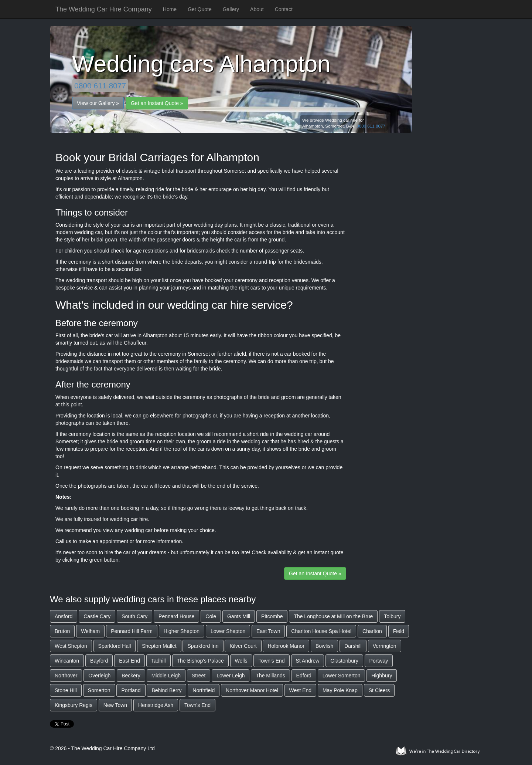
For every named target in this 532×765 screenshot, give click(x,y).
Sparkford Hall (115, 646)
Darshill (353, 646)
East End (129, 661)
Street (199, 676)
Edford (304, 676)
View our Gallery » (98, 103)
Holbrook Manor (286, 646)
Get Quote (200, 9)
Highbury (382, 676)
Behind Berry (166, 690)
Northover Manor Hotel (252, 690)
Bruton (62, 631)
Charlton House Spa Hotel (321, 631)
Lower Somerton (342, 676)
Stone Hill (66, 690)
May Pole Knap (340, 690)
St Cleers (379, 690)
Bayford (99, 661)
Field (399, 631)
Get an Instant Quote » (157, 103)
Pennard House (176, 616)
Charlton (372, 631)
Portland (131, 690)
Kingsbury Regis (74, 705)
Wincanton (67, 661)
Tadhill (158, 661)
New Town (115, 705)
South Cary (134, 616)
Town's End (271, 661)
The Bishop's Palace (200, 661)
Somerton (99, 690)
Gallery (231, 9)
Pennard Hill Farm (132, 631)
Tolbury (392, 616)
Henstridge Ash (156, 705)
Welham (90, 631)
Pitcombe (272, 616)
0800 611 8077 (100, 86)
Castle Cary (97, 616)
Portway (379, 661)
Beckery (131, 676)
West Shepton (71, 646)
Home (170, 9)
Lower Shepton (228, 631)
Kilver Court (243, 646)
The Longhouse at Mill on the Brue (333, 616)
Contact (284, 9)
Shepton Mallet (159, 646)
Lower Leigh (231, 676)
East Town (268, 631)
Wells (241, 661)
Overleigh (99, 676)
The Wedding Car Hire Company (104, 9)
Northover (66, 676)
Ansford (64, 616)
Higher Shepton (182, 631)
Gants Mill (239, 616)
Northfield (204, 690)
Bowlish (324, 646)
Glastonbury (344, 661)
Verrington (385, 646)
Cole (211, 616)
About (257, 9)
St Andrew (308, 661)
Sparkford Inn (203, 646)
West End (300, 690)
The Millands (270, 676)
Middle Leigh (166, 676)
